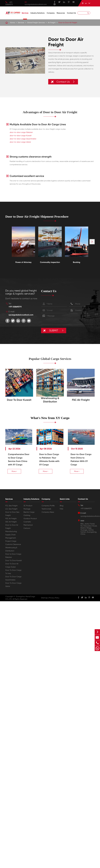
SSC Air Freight (11, 523)
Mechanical (28, 526)
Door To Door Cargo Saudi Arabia (13, 580)
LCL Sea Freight (11, 510)
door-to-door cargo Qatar (20, 142)
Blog (62, 507)
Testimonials (46, 510)
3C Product (28, 507)
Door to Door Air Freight (68, 22)
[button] (92, 241)
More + (14, 473)
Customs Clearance (13, 546)
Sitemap (44, 599)
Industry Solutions (37, 15)
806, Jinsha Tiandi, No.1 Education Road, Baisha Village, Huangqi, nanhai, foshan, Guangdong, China (89, 530)
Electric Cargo (29, 514)
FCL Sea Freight (11, 507)
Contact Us (71, 15)
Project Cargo (11, 543)
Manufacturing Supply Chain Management (11, 536)
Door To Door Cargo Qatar (13, 586)
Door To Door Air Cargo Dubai (12, 567)
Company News (48, 514)
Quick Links (65, 501)
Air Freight (52, 22)
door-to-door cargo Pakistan (21, 132)
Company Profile (48, 507)
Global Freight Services (36, 22)
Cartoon (27, 530)
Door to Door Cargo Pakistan (13, 557)
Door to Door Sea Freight (12, 515)
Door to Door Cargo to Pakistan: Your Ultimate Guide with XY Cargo (49, 459)
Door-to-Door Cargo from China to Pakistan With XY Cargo (79, 459)
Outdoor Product (30, 520)
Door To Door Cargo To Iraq (13, 573)
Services (25, 15)
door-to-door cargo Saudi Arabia (23, 139)
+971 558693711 (9, 3)
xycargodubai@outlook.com (36, 4)
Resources (61, 15)
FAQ (61, 510)
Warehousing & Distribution (50, 400)
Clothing (27, 517)
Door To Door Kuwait (19, 400)
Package (27, 510)
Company (51, 15)
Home (12, 22)
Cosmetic (27, 523)
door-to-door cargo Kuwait (20, 135)
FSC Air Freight (81, 400)
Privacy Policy (54, 599)
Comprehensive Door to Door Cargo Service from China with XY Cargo (20, 461)
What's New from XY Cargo (50, 418)
